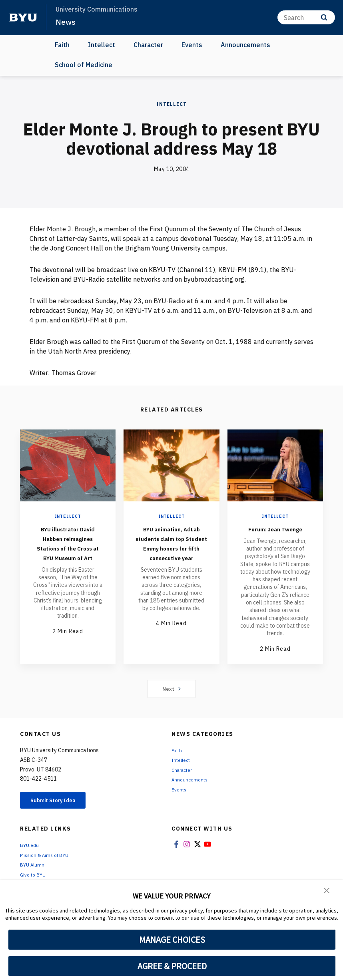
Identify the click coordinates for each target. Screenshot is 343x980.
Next (172, 698)
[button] (327, 892)
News (66, 22)
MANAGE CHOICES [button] (172, 940)
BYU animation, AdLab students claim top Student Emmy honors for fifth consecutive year (171, 552)
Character (148, 45)
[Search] (306, 17)
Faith (62, 45)
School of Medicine (84, 65)
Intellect (102, 45)
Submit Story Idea (61, 811)
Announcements (245, 45)
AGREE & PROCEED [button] (172, 966)
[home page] (23, 18)
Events (192, 45)
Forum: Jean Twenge (275, 533)
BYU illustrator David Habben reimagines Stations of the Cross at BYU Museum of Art (68, 552)
